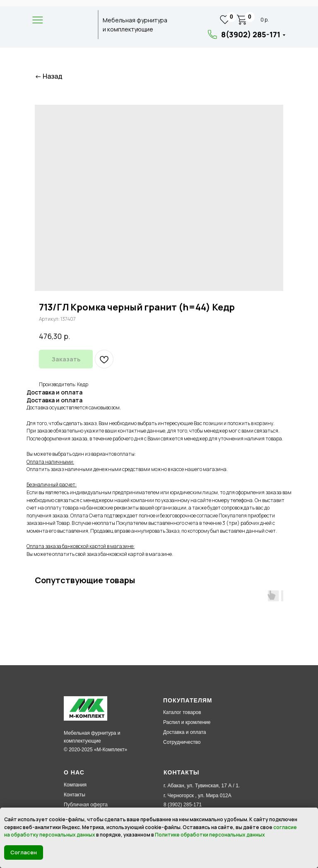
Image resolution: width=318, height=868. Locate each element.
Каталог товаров (182, 712)
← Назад (49, 76)
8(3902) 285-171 (251, 34)
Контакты (75, 795)
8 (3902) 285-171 (183, 805)
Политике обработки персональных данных (210, 835)
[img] (71, 25)
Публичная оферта (86, 805)
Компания (75, 785)
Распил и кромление (187, 722)
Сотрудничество (182, 742)
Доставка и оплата (185, 732)
